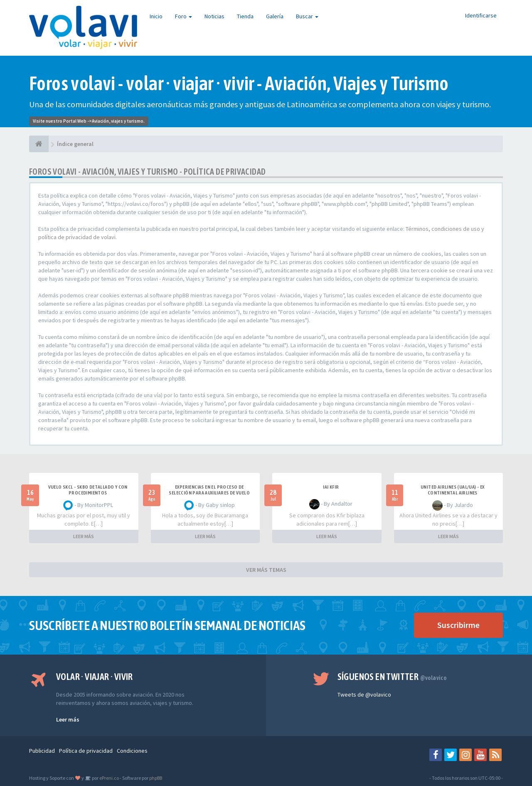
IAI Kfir (331, 487)
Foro (183, 16)
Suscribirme (458, 625)
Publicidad (42, 751)
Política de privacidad (86, 751)
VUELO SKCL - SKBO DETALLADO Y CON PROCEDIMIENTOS (88, 490)
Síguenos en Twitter (392, 677)
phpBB (156, 778)
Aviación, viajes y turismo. (118, 121)
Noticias (214, 16)
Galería (275, 16)
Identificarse (481, 15)
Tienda (245, 16)
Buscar (307, 16)
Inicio (156, 16)
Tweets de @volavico (364, 695)
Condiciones (132, 751)
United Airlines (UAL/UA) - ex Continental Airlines (453, 490)
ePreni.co (109, 778)
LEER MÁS (84, 536)
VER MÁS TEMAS (266, 570)
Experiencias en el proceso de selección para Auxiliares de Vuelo (209, 490)
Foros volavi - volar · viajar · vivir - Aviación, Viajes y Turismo (239, 83)
